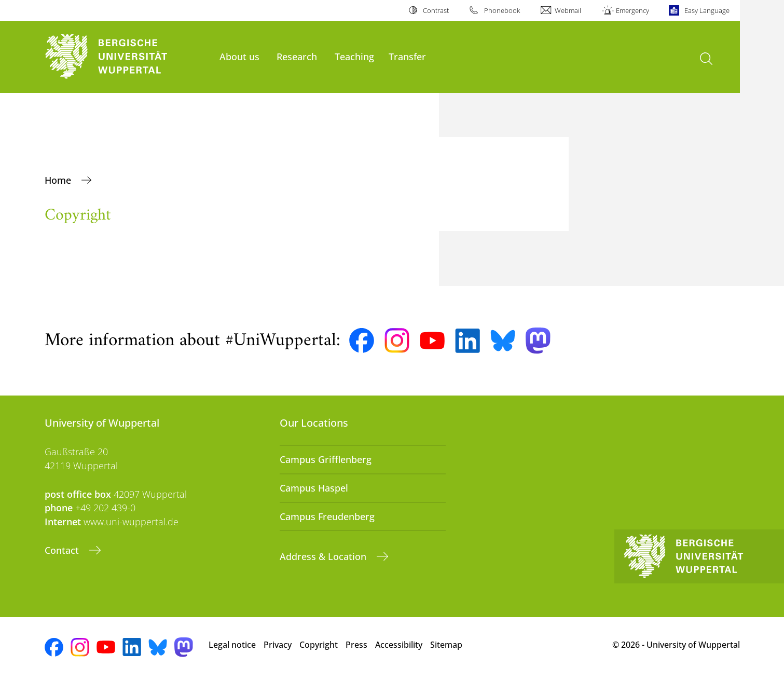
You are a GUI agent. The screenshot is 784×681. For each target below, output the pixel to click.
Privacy (278, 645)
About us (239, 56)
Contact (63, 550)
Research (297, 56)
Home (59, 180)
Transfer (407, 56)
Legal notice (232, 645)
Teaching (354, 56)
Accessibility (399, 645)
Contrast (436, 10)
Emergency (632, 10)
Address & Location (324, 556)
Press (356, 645)
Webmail (568, 10)
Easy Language (707, 10)
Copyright (319, 645)
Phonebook (502, 10)
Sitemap (446, 645)
